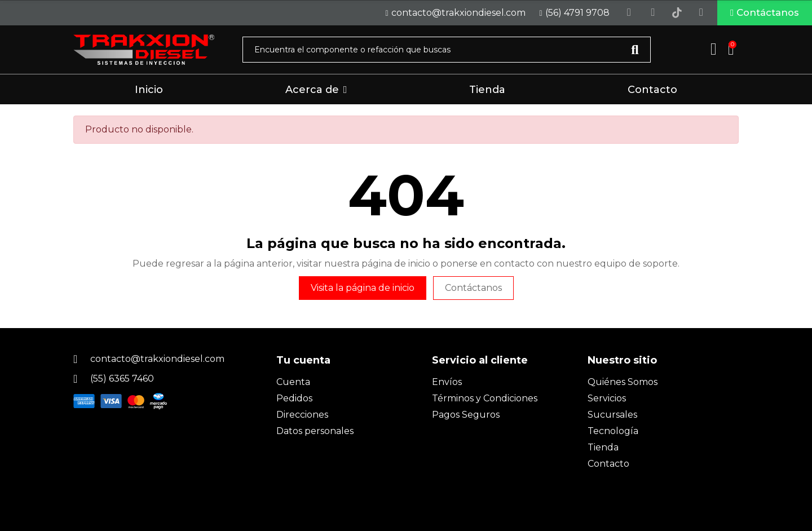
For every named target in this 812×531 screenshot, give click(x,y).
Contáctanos (473, 291)
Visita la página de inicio (363, 291)
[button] (756, 14)
